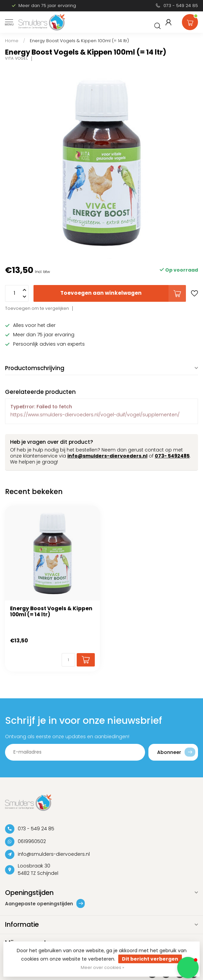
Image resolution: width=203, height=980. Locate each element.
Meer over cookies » (103, 967)
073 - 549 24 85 (181, 6)
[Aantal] (68, 660)
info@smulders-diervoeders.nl (107, 456)
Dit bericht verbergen (150, 959)
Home (12, 41)
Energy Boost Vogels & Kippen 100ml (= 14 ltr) (79, 41)
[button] (188, 968)
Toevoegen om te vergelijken (37, 308)
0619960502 (32, 841)
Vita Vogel (17, 58)
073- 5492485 (172, 456)
